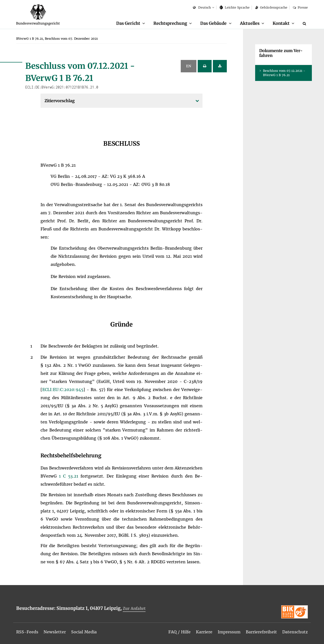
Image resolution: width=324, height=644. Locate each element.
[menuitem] (131, 24)
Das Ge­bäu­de (213, 23)
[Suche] (305, 24)
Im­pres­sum (229, 632)
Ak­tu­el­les (250, 23)
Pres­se (300, 7)
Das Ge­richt (128, 23)
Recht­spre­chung (170, 23)
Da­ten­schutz (295, 632)
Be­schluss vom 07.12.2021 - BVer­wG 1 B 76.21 (284, 73)
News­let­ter (55, 632)
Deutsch (202, 8)
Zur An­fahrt (134, 608)
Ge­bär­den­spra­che (271, 7)
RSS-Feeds (27, 632)
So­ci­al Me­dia (84, 632)
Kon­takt (281, 23)
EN (189, 66)
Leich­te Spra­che (235, 7)
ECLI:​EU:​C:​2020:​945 (63, 390)
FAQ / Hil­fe (179, 632)
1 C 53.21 (70, 476)
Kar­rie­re (204, 632)
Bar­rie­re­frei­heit (261, 632)
